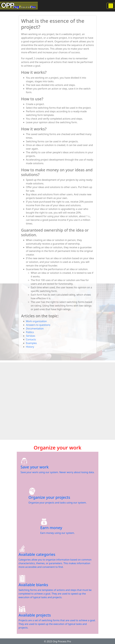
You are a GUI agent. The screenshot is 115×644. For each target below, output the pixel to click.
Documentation (35, 329)
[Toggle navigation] (111, 6)
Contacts (31, 339)
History (30, 347)
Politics (30, 332)
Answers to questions (38, 325)
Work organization (36, 321)
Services (31, 336)
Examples (31, 343)
